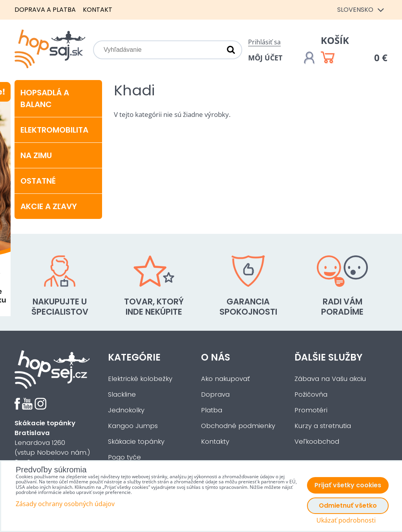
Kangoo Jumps (133, 426)
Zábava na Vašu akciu (330, 379)
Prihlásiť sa (264, 42)
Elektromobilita (54, 130)
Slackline (122, 394)
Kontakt (98, 10)
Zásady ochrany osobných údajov (65, 504)
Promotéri (311, 410)
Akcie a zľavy (49, 206)
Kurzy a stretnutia (323, 426)
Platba (212, 410)
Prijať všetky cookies (348, 485)
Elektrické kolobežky (140, 379)
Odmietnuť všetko (348, 506)
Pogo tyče (124, 457)
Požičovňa (311, 394)
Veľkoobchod (317, 442)
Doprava (215, 394)
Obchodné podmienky (238, 426)
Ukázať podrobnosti (346, 520)
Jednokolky (126, 410)
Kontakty (215, 442)
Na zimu (36, 155)
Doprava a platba (45, 10)
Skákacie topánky (136, 442)
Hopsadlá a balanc (45, 98)
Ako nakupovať (225, 379)
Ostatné (38, 181)
